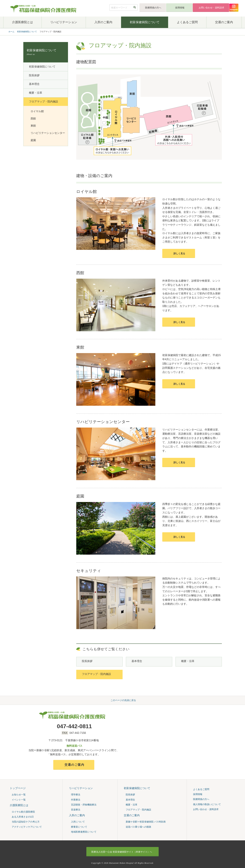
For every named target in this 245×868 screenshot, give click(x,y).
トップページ (18, 788)
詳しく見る (179, 253)
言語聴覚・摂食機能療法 (84, 805)
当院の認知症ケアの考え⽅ (26, 822)
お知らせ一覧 (19, 795)
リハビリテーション (64, 22)
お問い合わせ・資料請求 (211, 8)
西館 (33, 119)
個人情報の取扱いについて (207, 804)
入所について (78, 822)
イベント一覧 (19, 800)
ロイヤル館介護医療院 (23, 812)
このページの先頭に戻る (123, 700)
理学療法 (76, 795)
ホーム (11, 32)
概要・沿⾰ (188, 661)
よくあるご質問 (187, 22)
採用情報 (180, 8)
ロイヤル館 (37, 111)
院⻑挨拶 (87, 661)
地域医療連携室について (84, 832)
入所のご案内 (103, 22)
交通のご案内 (224, 22)
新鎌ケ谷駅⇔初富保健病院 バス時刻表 (146, 822)
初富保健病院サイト (122, 852)
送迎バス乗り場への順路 (138, 827)
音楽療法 (76, 810)
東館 (33, 126)
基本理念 (137, 661)
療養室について (79, 827)
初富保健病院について (145, 22)
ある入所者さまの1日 (23, 817)
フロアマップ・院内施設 (96, 674)
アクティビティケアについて (27, 827)
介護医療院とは (22, 22)
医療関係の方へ (153, 8)
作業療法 (76, 800)
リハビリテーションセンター (48, 133)
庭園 (33, 140)
